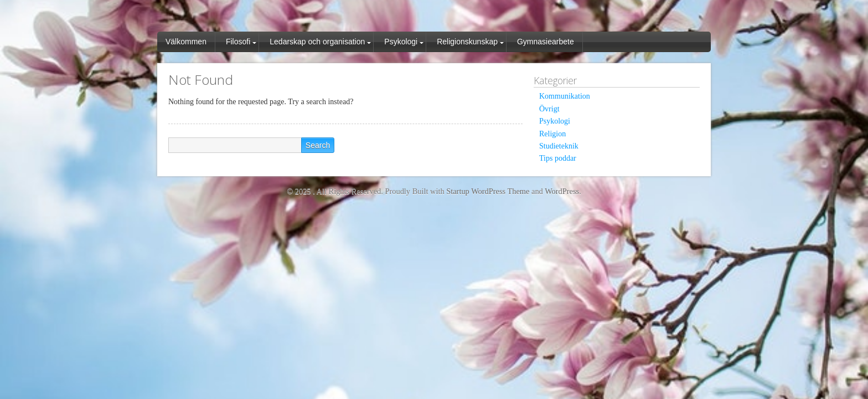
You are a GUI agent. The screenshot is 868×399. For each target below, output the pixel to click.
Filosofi (238, 42)
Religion (552, 134)
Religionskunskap (467, 42)
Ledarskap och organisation (317, 42)
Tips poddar (558, 158)
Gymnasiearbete (546, 42)
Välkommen (186, 42)
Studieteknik (559, 146)
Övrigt (549, 109)
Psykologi (401, 42)
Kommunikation (565, 96)
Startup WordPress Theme (488, 191)
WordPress (562, 191)
